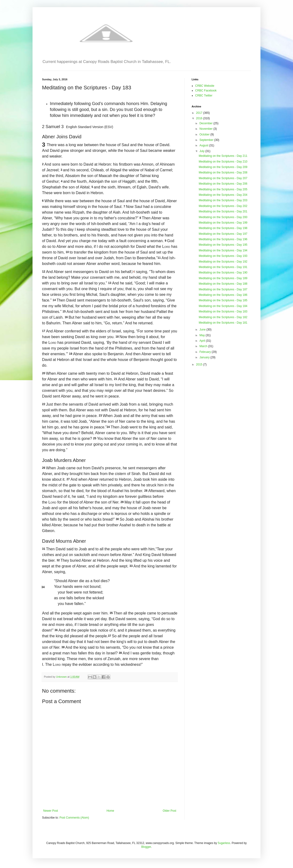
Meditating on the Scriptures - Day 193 (223, 256)
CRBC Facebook (206, 91)
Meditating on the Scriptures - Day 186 (223, 295)
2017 (200, 113)
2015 (200, 364)
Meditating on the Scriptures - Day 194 (223, 250)
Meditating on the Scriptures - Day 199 (223, 223)
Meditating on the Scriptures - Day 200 (223, 217)
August (204, 145)
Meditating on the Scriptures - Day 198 (223, 228)
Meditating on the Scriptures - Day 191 (223, 267)
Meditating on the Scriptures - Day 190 (223, 273)
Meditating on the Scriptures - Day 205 (223, 189)
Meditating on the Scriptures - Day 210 (223, 162)
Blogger (146, 847)
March (204, 346)
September (207, 140)
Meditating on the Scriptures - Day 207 (223, 178)
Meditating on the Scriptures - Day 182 (223, 317)
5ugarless (224, 843)
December (206, 123)
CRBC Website (205, 86)
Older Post (169, 811)
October (205, 134)
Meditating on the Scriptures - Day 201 (223, 211)
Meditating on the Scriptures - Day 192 (223, 262)
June (203, 330)
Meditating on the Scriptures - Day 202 (223, 206)
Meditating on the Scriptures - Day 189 (223, 278)
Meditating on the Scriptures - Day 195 (223, 245)
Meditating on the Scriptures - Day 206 (223, 184)
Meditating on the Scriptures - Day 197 (223, 234)
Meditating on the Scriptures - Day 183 (223, 312)
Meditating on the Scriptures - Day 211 (223, 156)
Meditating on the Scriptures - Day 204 (223, 195)
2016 (200, 118)
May (203, 335)
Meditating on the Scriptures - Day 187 (223, 289)
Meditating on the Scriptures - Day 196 (223, 239)
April (203, 341)
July (202, 151)
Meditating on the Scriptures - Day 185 (223, 300)
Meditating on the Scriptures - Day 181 (223, 323)
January (205, 357)
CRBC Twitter (204, 96)
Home (110, 811)
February (206, 352)
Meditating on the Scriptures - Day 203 (223, 200)
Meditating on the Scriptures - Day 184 (223, 306)
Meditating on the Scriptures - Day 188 (223, 284)
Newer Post (51, 811)
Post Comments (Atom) (74, 818)
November (206, 129)
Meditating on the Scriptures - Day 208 (223, 173)
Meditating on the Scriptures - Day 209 (223, 167)
